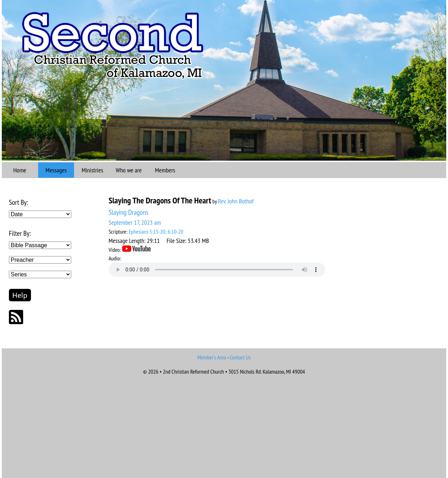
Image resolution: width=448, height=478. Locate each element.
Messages (56, 170)
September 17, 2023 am (135, 222)
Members (165, 170)
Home (20, 170)
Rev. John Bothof (236, 201)
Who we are (129, 170)
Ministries (92, 170)
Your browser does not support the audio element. (217, 270)
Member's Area (212, 357)
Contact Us (240, 357)
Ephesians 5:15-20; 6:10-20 (156, 232)
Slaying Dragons (129, 212)
